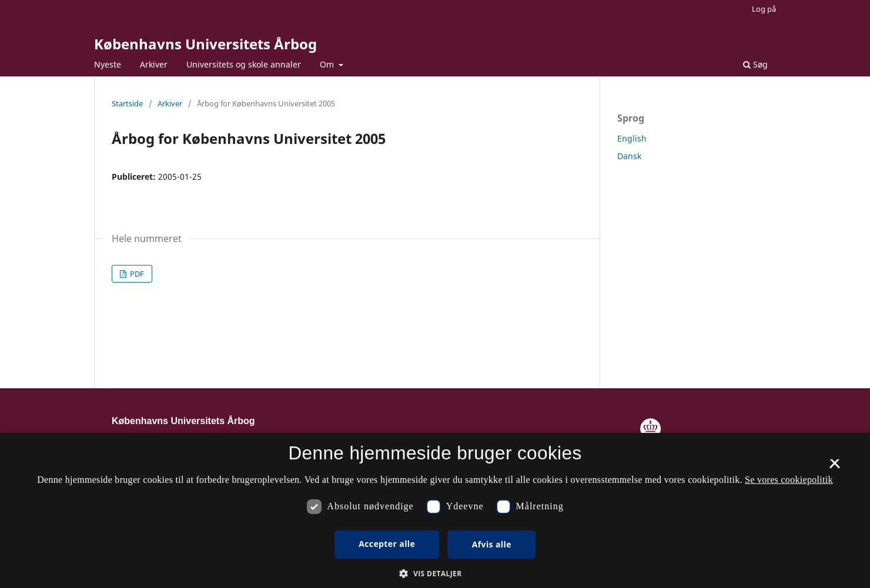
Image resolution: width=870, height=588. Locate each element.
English (632, 138)
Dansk (629, 156)
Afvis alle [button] (492, 544)
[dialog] (435, 510)
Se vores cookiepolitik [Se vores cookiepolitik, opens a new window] (789, 480)
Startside (127, 103)
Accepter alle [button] (387, 544)
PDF (136, 274)
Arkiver (154, 64)
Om (328, 64)
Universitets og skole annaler (244, 64)
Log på (764, 9)
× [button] (834, 468)
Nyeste (108, 64)
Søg (755, 64)
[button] (435, 574)
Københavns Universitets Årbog (205, 44)
